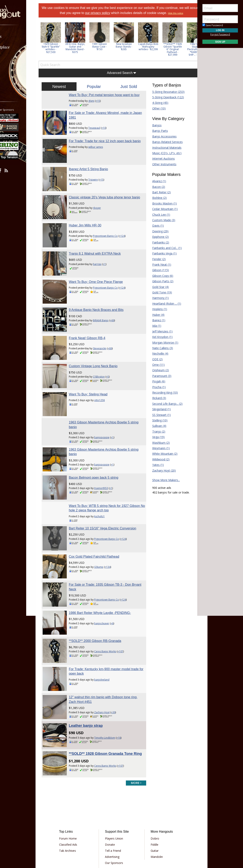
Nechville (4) (157, 358)
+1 (111, 261)
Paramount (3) (158, 381)
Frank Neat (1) (158, 269)
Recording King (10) (162, 397)
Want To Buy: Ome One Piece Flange (103, 276)
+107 (127, 615)
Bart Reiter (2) (158, 197)
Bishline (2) (156, 203)
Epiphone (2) (157, 242)
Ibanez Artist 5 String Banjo (95, 174)
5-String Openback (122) (165, 102)
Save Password (213, 25)
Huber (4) (155, 320)
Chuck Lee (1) (158, 219)
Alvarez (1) (156, 186)
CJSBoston (106, 361)
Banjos (153, 130)
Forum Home (76, 793)
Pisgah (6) (155, 386)
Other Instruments (161, 169)
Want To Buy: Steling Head (95, 375)
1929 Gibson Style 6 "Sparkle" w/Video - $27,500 (61, 53)
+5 (114, 361)
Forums (15, 36)
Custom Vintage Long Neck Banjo (100, 350)
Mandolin (154, 811)
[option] (61, 43)
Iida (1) (153, 331)
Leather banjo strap (92, 682)
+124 (129, 237)
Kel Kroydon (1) (159, 342)
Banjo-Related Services (164, 147)
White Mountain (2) (161, 458)
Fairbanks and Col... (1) (164, 253)
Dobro (152, 793)
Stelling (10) (156, 425)
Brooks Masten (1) (161, 208)
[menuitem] (23, 36)
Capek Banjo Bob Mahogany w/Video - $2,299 (158, 51)
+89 (117, 336)
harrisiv (104, 261)
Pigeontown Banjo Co (112, 237)
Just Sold (127, 91)
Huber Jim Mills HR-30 (92, 226)
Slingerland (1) (158, 414)
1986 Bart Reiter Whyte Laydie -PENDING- (107, 580)
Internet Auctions (160, 163)
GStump (105, 539)
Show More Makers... (163, 485)
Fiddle (152, 799)
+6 (119, 591)
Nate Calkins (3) (159, 353)
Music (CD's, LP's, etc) (163, 158)
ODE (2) (154, 364)
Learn (13, 58)
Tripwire (100, 185)
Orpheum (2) (157, 375)
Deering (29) (157, 236)
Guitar (152, 805)
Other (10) (156, 113)
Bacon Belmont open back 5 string (100, 454)
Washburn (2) (158, 448)
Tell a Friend (116, 805)
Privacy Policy (109, 835)
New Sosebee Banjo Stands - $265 (134, 51)
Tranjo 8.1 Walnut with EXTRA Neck (102, 251)
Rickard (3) (156, 403)
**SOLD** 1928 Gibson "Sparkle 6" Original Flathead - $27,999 (183, 54)
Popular (97, 91)
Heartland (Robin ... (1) (163, 308)
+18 (125, 694)
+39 (120, 669)
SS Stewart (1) (158, 420)
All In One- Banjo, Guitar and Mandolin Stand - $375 (85, 53)
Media (14, 69)
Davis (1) (155, 230)
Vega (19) (155, 442)
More (13, 80)
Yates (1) (155, 470)
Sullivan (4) (156, 431)
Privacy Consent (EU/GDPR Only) (143, 835)
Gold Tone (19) (159, 297)
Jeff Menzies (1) (159, 336)
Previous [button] (51, 45)
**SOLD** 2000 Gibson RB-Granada (102, 605)
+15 (105, 110)
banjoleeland (109, 640)
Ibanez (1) (155, 325)
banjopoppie (109, 415)
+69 (119, 311)
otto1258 (106, 381)
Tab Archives (76, 805)
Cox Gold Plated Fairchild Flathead (101, 528)
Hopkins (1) (156, 314)
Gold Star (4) (157, 292)
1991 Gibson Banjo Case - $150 (110, 51)
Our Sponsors (117, 817)
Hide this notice (121, 18)
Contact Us (115, 823)
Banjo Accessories (161, 141)
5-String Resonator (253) (165, 97)
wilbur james (102, 160)
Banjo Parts (157, 136)
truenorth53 (108, 464)
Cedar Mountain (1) (161, 214)
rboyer (104, 214)
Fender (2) (156, 264)
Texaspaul (101, 137)
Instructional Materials (163, 152)
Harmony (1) (157, 303)
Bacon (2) (155, 192)
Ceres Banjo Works (112, 615)
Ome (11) (155, 370)
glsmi (98, 110)
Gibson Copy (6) (159, 281)
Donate (113, 799)
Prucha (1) (156, 392)
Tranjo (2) (155, 436)
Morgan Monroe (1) (162, 347)
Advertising (115, 811)
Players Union (117, 793)
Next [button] (189, 45)
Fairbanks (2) (157, 247)
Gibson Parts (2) (159, 286)
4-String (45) (157, 108)
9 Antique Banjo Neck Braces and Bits (103, 300)
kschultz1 (106, 489)
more (133, 737)
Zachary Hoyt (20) (161, 475)
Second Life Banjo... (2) (164, 409)
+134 (114, 539)
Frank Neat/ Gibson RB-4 (94, 325)
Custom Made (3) (160, 225)
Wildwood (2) (157, 464)
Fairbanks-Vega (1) (161, 258)
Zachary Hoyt (109, 669)
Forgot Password (220, 34)
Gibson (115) (157, 275)
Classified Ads (76, 799)
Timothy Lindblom (111, 694)
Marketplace (19, 47)
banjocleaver (108, 591)
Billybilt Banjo (107, 311)
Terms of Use (88, 835)
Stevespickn (106, 336)
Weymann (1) (158, 453)
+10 (110, 137)
